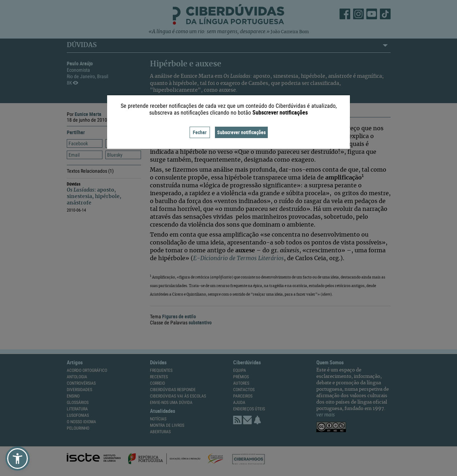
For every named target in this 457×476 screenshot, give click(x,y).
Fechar (200, 132)
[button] (17, 459)
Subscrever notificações (241, 132)
